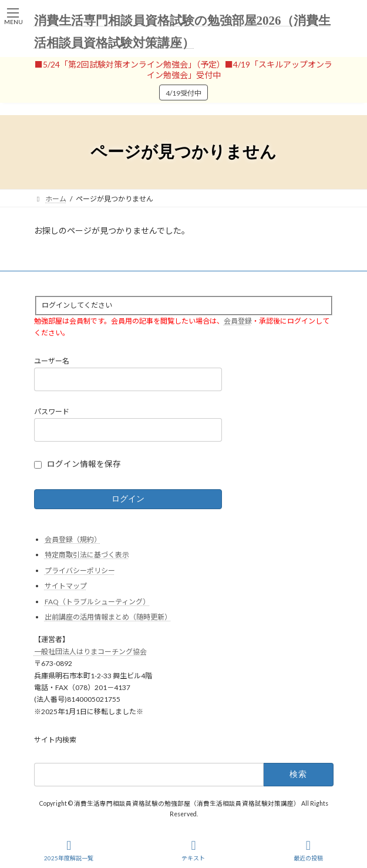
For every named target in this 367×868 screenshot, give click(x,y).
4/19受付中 (184, 93)
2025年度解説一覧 (69, 850)
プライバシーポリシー (80, 570)
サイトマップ (66, 586)
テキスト (193, 850)
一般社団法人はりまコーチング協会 (90, 652)
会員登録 (238, 320)
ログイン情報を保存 (84, 464)
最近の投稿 (308, 850)
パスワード (52, 411)
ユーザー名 (52, 361)
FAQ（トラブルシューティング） (97, 602)
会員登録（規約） (73, 539)
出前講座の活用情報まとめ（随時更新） (108, 617)
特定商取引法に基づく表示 (87, 555)
